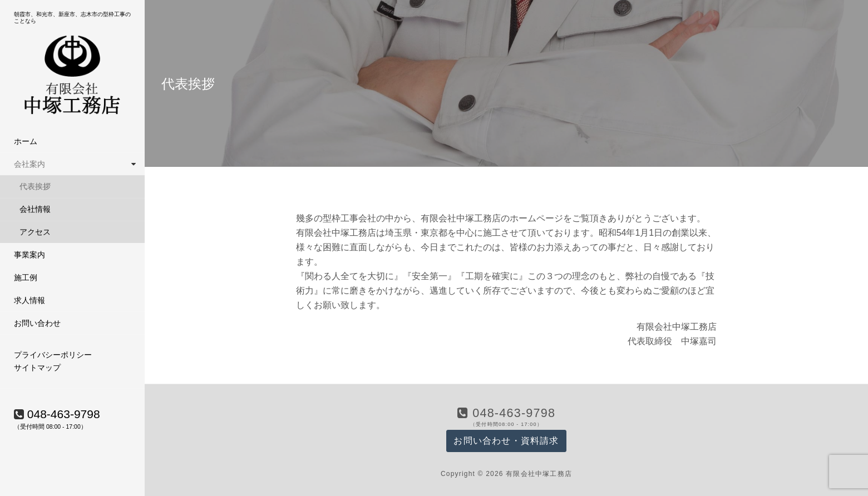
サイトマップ (37, 368)
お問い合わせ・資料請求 (506, 441)
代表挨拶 (35, 186)
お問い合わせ (37, 323)
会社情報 (35, 209)
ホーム (26, 141)
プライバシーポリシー (53, 355)
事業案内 (29, 255)
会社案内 (29, 164)
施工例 (26, 277)
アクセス (35, 232)
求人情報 (29, 300)
